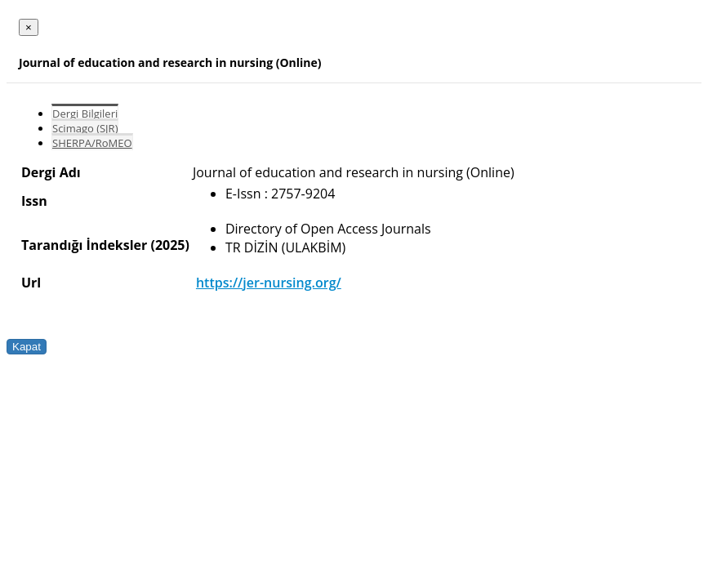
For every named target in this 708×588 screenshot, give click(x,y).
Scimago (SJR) (85, 128)
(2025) (169, 245)
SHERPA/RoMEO (92, 143)
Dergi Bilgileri (85, 114)
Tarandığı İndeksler (84, 245)
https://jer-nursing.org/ (269, 283)
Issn (34, 201)
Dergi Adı (51, 172)
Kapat (27, 347)
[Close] (29, 27)
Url (31, 283)
